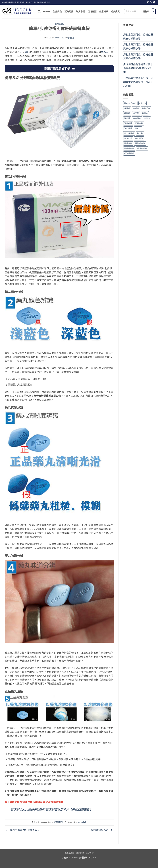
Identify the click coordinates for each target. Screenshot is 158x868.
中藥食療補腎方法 (101, 830)
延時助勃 (69, 11)
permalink (82, 822)
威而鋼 (105, 52)
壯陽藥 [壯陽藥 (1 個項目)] (127, 113)
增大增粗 (80, 11)
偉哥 (27, 52)
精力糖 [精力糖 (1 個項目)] (140, 133)
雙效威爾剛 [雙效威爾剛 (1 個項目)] (140, 143)
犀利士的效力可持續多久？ (22, 830)
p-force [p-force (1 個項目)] (142, 103)
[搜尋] (39, 12)
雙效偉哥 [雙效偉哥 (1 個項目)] (128, 143)
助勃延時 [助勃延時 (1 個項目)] (146, 108)
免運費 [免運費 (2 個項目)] (136, 108)
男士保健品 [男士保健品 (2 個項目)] (129, 133)
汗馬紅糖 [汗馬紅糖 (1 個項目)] (128, 123)
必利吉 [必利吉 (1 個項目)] (145, 113)
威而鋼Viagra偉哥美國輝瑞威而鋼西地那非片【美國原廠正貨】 (51, 809)
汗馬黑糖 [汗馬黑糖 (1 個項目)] (128, 128)
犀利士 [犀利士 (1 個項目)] (138, 128)
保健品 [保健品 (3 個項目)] (127, 108)
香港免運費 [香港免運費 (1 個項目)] (142, 148)
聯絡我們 (80, 853)
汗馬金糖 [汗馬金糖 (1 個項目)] (139, 123)
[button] (131, 12)
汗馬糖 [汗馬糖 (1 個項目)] (147, 118)
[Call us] (151, 2)
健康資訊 (104, 11)
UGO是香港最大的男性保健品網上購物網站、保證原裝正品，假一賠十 (26, 2)
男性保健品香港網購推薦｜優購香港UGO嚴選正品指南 (138, 68)
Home (47, 11)
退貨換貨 (115, 11)
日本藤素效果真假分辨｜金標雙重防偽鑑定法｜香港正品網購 (138, 82)
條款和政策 (69, 853)
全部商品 (57, 11)
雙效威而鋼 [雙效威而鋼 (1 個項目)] (129, 148)
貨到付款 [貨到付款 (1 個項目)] (128, 138)
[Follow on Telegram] (154, 2)
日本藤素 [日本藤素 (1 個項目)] (137, 118)
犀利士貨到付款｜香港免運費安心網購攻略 (138, 37)
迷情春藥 (92, 11)
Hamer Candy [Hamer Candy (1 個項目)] (130, 103)
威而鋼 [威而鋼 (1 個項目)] (136, 113)
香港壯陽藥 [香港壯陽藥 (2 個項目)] (129, 153)
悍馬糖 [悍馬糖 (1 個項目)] (127, 118)
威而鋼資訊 (59, 24)
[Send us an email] (148, 2)
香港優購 (71, 38)
